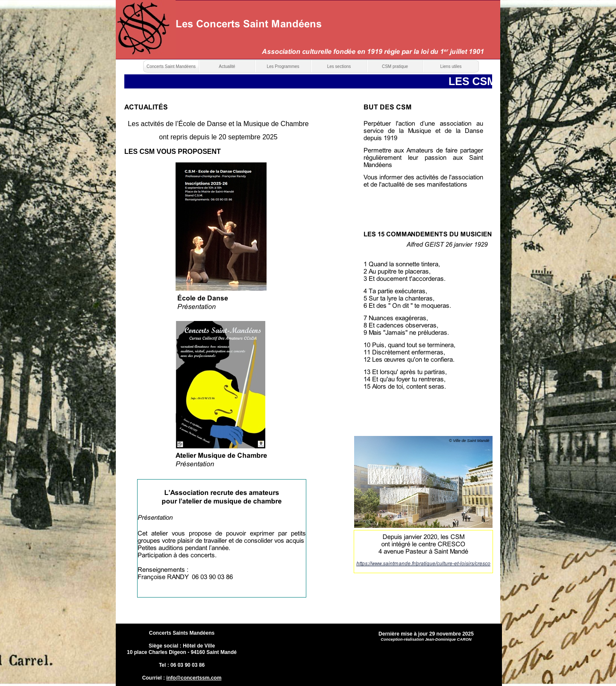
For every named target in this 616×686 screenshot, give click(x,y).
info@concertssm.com (194, 678)
